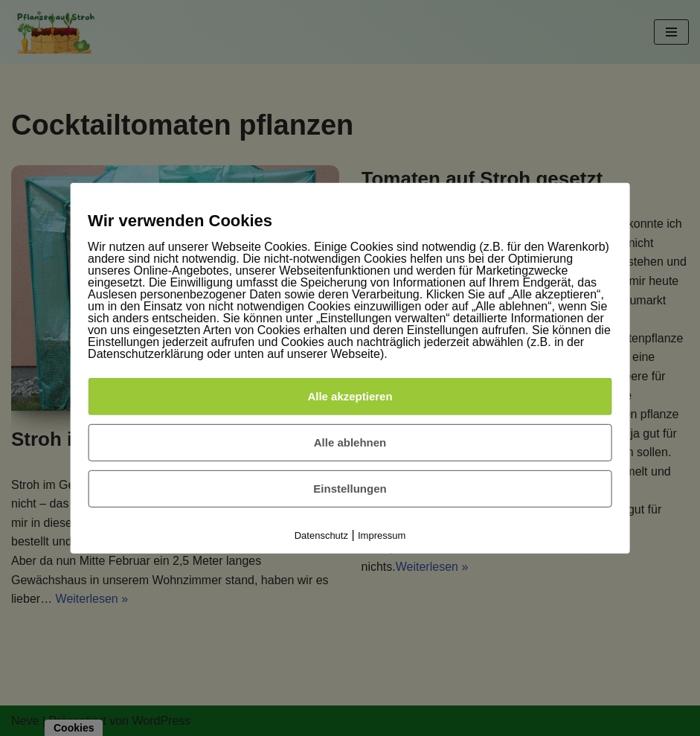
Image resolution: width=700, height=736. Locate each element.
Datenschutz (321, 535)
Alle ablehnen (350, 442)
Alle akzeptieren (350, 396)
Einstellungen (350, 489)
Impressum (382, 535)
